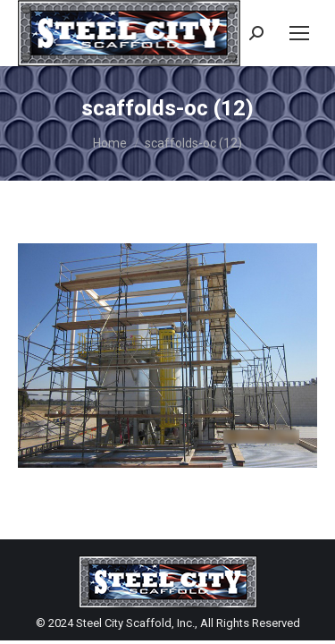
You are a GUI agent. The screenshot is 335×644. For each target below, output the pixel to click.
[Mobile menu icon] (299, 33)
